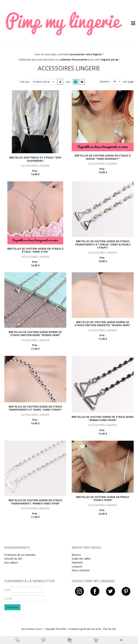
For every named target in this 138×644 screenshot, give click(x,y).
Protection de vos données (20, 555)
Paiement (77, 563)
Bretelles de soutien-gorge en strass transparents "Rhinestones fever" (35, 502)
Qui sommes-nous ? (32, 629)
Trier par (24, 82)
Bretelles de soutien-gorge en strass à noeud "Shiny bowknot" (103, 157)
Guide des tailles (81, 559)
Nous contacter (81, 570)
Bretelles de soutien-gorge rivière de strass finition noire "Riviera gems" (35, 334)
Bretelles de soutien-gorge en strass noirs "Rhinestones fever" (103, 418)
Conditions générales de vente (85, 629)
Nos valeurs (11, 563)
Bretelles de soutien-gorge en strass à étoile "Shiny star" (35, 250)
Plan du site (109, 629)
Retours (76, 555)
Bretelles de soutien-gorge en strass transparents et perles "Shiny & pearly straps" (103, 244)
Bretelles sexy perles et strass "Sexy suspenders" (35, 159)
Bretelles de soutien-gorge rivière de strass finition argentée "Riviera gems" (103, 324)
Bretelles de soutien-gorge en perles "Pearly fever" (103, 499)
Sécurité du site (13, 559)
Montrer (105, 81)
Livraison (77, 566)
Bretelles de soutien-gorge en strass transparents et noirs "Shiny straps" (35, 408)
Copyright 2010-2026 (56, 629)
